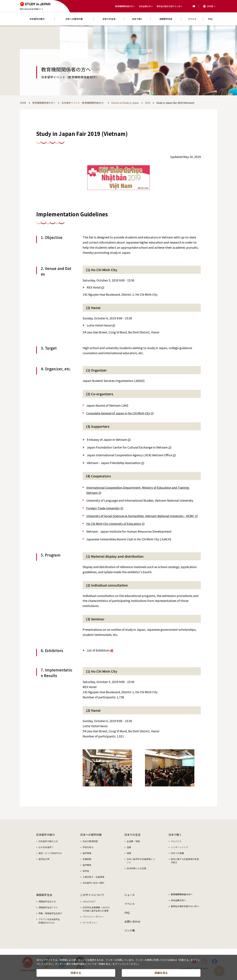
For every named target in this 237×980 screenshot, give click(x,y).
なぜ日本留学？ (46, 847)
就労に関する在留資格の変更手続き (185, 861)
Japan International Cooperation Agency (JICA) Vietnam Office (131, 455)
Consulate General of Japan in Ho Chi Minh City (120, 413)
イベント (130, 904)
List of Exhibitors (100, 650)
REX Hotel (95, 287)
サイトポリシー (90, 923)
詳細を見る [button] (161, 973)
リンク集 (130, 930)
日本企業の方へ (146, 6)
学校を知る (88, 847)
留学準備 (87, 853)
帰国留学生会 (44, 895)
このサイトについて (92, 895)
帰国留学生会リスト (48, 907)
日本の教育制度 (90, 841)
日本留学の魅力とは (48, 841)
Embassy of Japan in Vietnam (109, 439)
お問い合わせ (132, 921)
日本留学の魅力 (46, 835)
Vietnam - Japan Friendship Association (115, 463)
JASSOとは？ (89, 901)
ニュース (130, 895)
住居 (129, 847)
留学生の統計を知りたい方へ (170, 6)
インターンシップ (179, 847)
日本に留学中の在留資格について (141, 861)
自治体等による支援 (136, 868)
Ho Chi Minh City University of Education (115, 524)
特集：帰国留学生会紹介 (50, 913)
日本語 (210, 6)
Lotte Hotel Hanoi (101, 325)
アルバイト (176, 841)
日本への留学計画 (91, 835)
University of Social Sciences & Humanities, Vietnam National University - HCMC (142, 516)
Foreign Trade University (105, 508)
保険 (129, 853)
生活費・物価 (133, 841)
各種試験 (87, 859)
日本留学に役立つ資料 (93, 883)
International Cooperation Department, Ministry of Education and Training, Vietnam (138, 490)
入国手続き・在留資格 (93, 877)
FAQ (127, 913)
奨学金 (86, 871)
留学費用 (87, 865)
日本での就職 (177, 853)
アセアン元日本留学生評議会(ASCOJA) (49, 921)
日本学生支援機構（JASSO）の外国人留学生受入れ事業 (97, 909)
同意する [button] (76, 973)
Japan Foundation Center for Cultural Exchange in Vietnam (129, 447)
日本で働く (175, 835)
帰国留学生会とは (47, 901)
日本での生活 (132, 835)
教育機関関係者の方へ (125, 6)
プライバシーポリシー (93, 917)
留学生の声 (44, 859)
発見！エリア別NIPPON (50, 853)
